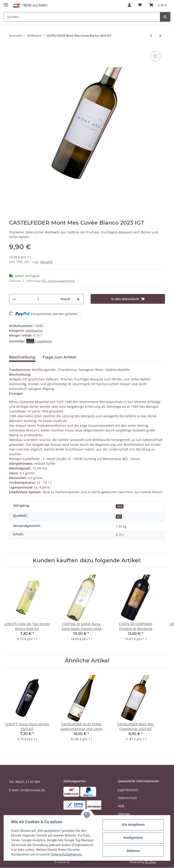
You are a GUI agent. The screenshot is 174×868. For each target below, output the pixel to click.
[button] (129, 5)
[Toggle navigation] (6, 3)
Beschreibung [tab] (22, 357)
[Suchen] (82, 17)
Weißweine (34, 331)
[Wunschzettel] (140, 5)
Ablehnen (133, 851)
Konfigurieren (133, 838)
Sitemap (124, 814)
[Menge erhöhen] (78, 299)
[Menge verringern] (14, 299)
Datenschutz (127, 798)
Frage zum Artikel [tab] (59, 357)
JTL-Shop (150, 862)
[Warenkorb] (158, 5)
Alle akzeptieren (133, 825)
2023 (120, 506)
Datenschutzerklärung (66, 854)
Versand (46, 262)
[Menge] (38, 299)
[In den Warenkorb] (128, 299)
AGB (121, 806)
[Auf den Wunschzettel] (155, 56)
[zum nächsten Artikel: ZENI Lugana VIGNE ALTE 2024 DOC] (160, 36)
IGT (119, 517)
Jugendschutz (128, 790)
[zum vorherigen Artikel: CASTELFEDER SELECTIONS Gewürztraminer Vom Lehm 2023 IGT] (151, 36)
